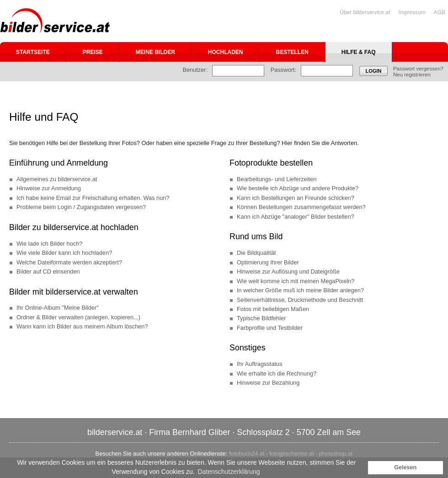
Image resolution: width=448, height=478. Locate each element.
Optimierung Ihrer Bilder (268, 262)
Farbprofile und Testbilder (270, 328)
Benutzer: (195, 70)
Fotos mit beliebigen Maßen (273, 309)
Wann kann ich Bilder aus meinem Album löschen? (82, 326)
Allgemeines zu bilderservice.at (57, 179)
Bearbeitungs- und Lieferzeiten (277, 179)
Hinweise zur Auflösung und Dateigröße (288, 271)
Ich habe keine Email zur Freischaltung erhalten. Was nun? (93, 198)
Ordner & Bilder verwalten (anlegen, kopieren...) (78, 317)
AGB (440, 12)
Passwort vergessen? (418, 69)
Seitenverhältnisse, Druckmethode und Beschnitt (300, 300)
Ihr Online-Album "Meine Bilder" (58, 308)
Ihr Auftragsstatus (260, 364)
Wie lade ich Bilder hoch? (49, 244)
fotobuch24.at (247, 454)
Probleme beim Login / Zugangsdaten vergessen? (81, 207)
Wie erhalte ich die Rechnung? (277, 373)
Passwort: (283, 70)
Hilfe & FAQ (359, 52)
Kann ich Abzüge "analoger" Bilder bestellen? (296, 217)
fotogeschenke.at (291, 454)
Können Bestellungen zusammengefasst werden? (301, 207)
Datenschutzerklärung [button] (229, 472)
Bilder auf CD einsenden (48, 271)
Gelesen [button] (405, 467)
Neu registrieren (412, 75)
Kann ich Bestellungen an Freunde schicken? (296, 198)
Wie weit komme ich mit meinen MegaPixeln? (296, 281)
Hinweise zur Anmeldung (49, 188)
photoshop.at (336, 454)
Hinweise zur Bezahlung (268, 383)
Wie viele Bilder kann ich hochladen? (64, 253)
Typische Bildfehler (261, 318)
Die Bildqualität (256, 253)
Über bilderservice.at (365, 12)
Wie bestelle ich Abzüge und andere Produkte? (298, 188)
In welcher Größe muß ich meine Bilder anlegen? (300, 290)
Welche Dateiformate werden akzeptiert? (69, 262)
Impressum (412, 12)
